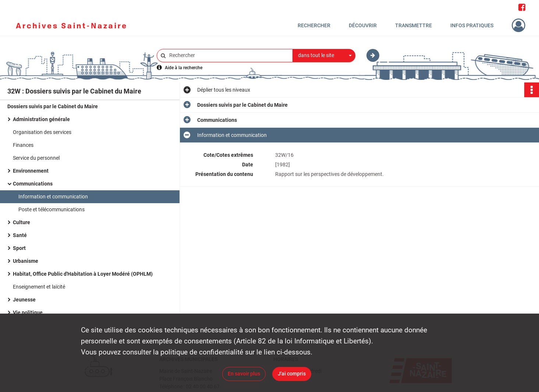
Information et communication (53, 197)
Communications (33, 184)
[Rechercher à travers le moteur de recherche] (228, 55)
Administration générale (41, 119)
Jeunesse (24, 300)
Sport (19, 248)
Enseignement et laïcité (39, 287)
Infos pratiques (472, 25)
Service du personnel (36, 158)
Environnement (31, 171)
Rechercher (314, 25)
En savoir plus (244, 374)
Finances (23, 145)
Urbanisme (26, 261)
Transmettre (414, 25)
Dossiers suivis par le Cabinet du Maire (53, 106)
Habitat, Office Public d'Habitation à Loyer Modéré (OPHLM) (83, 274)
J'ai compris (292, 374)
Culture (22, 222)
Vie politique (28, 312)
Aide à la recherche (184, 68)
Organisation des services (42, 132)
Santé (20, 235)
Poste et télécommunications (52, 209)
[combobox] (324, 56)
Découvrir (363, 25)
